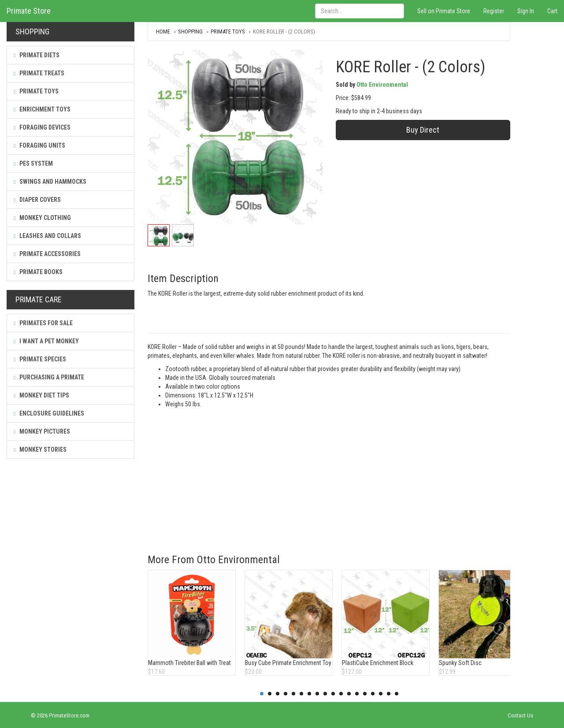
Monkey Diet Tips (41, 395)
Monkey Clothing (42, 218)
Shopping (190, 32)
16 (381, 694)
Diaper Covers (37, 200)
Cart (552, 11)
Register (494, 11)
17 (389, 694)
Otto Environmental (382, 85)
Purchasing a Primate (49, 377)
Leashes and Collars (47, 236)
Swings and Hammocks (50, 182)
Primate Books (38, 272)
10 (333, 694)
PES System (33, 163)
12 (349, 694)
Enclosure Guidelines (49, 413)
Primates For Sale (43, 323)
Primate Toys (36, 91)
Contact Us (520, 715)
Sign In (526, 11)
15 (373, 694)
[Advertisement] (329, 475)
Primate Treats (39, 73)
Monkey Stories (40, 449)
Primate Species (40, 359)
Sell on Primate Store (444, 11)
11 (341, 694)
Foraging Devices (42, 127)
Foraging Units (39, 145)
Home (163, 32)
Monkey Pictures (42, 431)
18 (397, 694)
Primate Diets (37, 55)
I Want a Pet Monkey (46, 341)
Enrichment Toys (42, 109)
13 (357, 694)
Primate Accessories (47, 254)
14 (365, 694)
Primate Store (29, 11)
